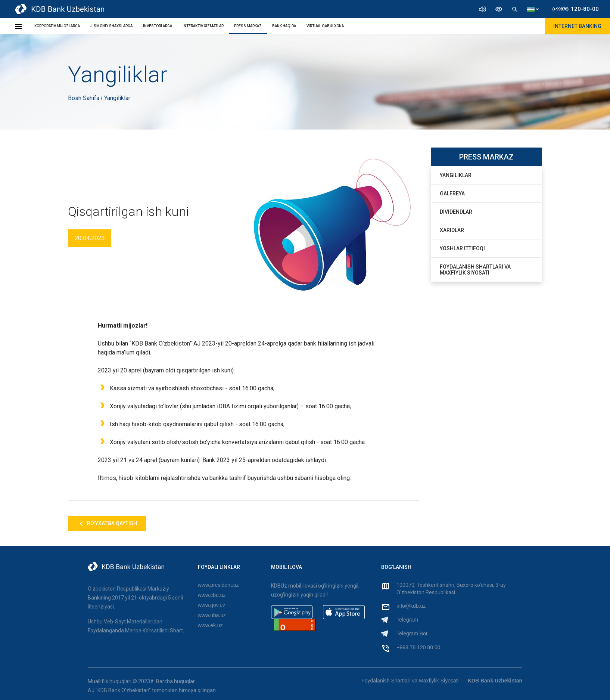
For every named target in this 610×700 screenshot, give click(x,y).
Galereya (452, 193)
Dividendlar (456, 212)
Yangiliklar (456, 175)
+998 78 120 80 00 (418, 647)
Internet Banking (577, 26)
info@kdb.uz (411, 606)
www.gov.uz (212, 605)
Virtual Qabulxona (325, 26)
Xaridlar (452, 230)
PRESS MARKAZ (248, 26)
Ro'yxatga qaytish (107, 524)
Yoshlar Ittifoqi (462, 248)
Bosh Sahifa (84, 98)
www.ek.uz (210, 625)
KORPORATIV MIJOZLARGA (57, 26)
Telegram (407, 620)
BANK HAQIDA (284, 26)
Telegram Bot (412, 634)
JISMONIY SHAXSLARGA (111, 26)
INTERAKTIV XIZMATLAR (203, 26)
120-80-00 (575, 9)
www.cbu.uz (212, 595)
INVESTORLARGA (158, 26)
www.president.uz (218, 585)
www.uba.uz (212, 615)
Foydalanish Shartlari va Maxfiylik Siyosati (475, 270)
